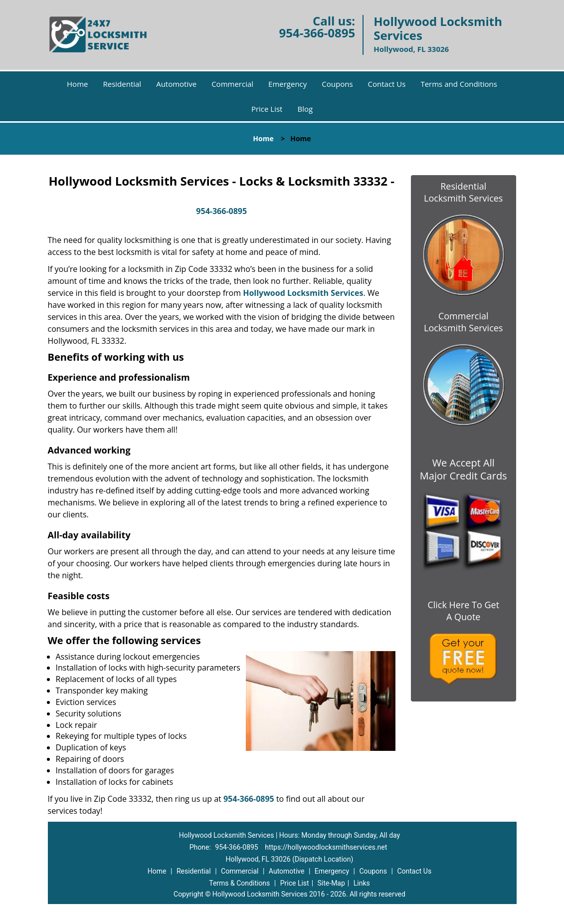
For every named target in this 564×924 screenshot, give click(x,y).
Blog (305, 109)
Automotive (176, 84)
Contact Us (387, 84)
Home (77, 84)
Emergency (287, 84)
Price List (267, 109)
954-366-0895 (317, 33)
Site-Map (331, 883)
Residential (122, 84)
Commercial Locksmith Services (463, 322)
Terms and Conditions (459, 84)
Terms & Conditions (239, 883)
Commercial (232, 84)
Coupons (337, 84)
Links (362, 883)
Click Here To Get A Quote (463, 611)
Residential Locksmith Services (463, 192)
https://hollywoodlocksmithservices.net (326, 847)
